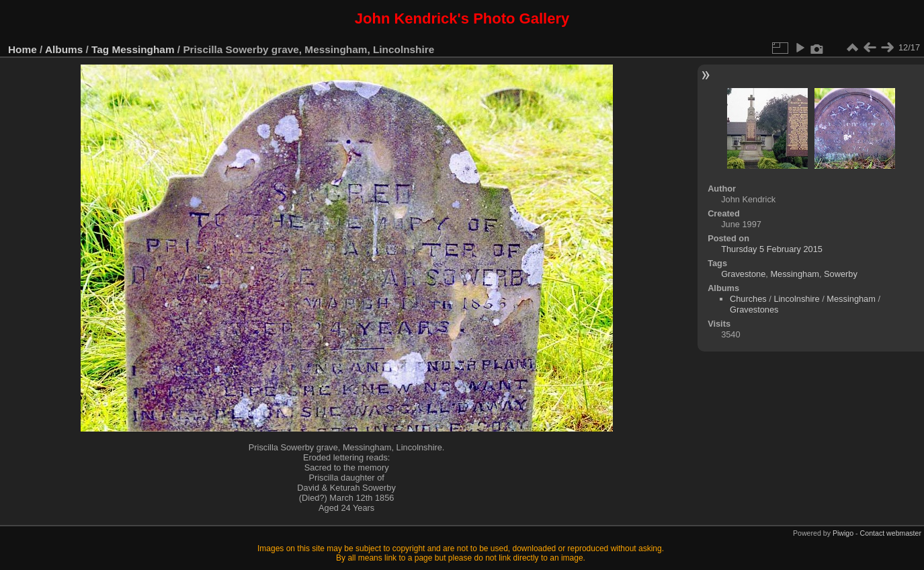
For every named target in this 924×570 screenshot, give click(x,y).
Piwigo (843, 533)
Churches (748, 299)
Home (23, 49)
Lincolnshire (796, 299)
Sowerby (841, 274)
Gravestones (754, 310)
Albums (64, 49)
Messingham (143, 49)
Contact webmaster (891, 533)
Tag (100, 49)
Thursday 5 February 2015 (772, 249)
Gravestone (743, 274)
